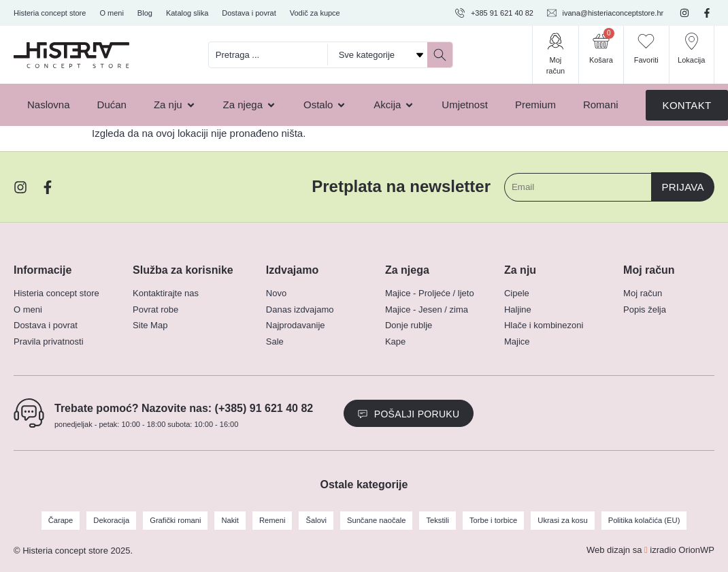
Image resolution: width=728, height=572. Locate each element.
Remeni (274, 520)
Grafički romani (178, 520)
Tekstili (437, 520)
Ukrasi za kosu (561, 520)
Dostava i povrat (249, 13)
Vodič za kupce (315, 13)
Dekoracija (114, 520)
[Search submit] (440, 55)
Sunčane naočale (377, 520)
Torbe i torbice (492, 520)
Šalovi (317, 520)
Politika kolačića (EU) (641, 520)
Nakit (232, 520)
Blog (145, 13)
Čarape (64, 520)
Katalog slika (187, 13)
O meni (111, 13)
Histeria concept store (50, 13)
